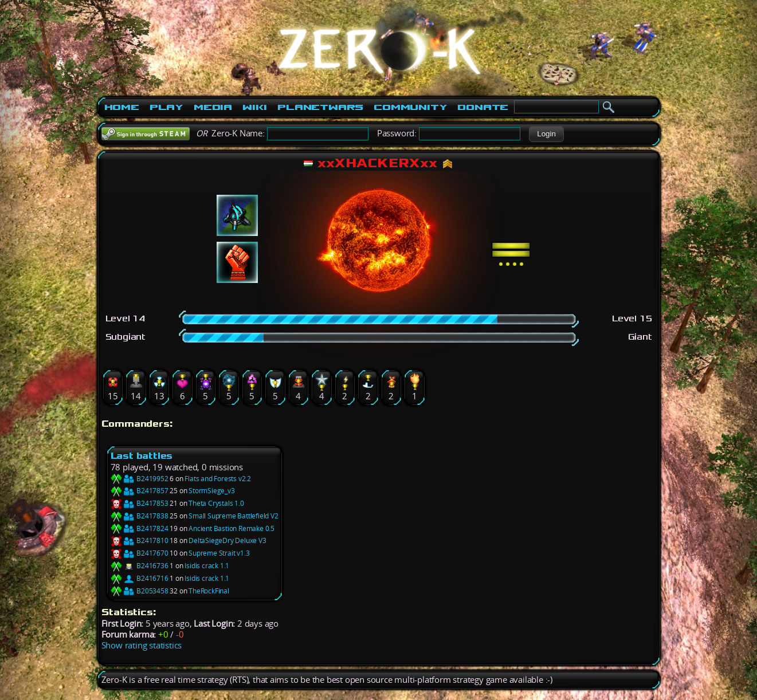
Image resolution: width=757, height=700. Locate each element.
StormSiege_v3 (211, 491)
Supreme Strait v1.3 (219, 553)
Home (122, 107)
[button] (546, 134)
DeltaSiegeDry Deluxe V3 (227, 540)
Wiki (255, 107)
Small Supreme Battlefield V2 (233, 516)
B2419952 (140, 479)
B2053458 (140, 591)
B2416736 (140, 566)
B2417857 (140, 491)
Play (166, 107)
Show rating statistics (142, 645)
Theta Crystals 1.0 (216, 503)
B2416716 (140, 578)
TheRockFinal (209, 591)
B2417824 (140, 528)
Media (213, 107)
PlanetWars (320, 107)
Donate (483, 107)
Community (410, 107)
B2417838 (140, 516)
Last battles (142, 456)
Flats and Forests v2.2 (218, 479)
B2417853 (140, 503)
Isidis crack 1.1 (207, 566)
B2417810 (140, 540)
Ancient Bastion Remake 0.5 (232, 528)
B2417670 (140, 553)
